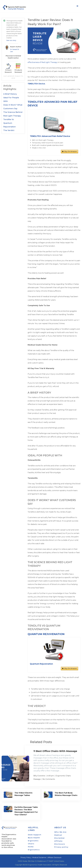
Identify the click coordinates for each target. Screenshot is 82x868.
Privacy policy (61, 847)
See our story (11, 40)
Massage (37, 780)
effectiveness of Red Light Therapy (42, 62)
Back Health (34, 838)
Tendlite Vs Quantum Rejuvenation (10, 123)
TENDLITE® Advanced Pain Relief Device (51, 136)
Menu (77, 6)
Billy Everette (39, 777)
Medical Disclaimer (39, 858)
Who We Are (60, 832)
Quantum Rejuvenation (46, 634)
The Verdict (9, 130)
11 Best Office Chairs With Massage (55, 752)
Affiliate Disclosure (55, 858)
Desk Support (35, 835)
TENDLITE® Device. (37, 84)
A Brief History (10, 94)
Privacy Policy (26, 858)
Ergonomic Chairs (63, 777)
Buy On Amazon (71, 152)
